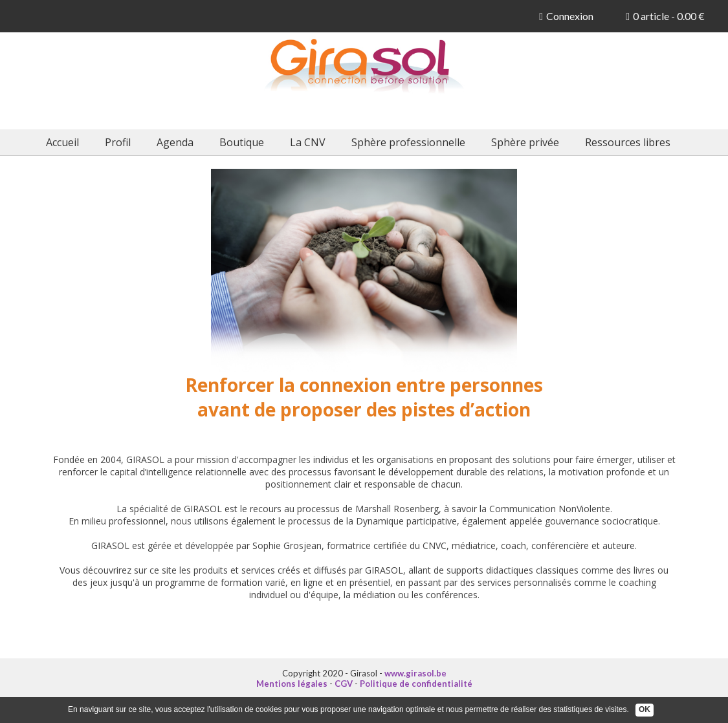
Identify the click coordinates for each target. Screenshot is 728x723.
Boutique (242, 142)
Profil (118, 142)
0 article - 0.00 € (665, 16)
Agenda (175, 142)
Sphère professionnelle (408, 142)
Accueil (62, 142)
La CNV (308, 142)
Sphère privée (525, 142)
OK (645, 709)
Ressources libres (628, 142)
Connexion (566, 16)
